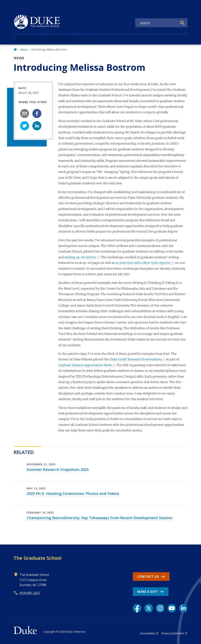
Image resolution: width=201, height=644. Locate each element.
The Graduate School (38, 558)
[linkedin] (37, 126)
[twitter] (25, 126)
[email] (25, 113)
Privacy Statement (173, 633)
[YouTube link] (172, 608)
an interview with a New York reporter (143, 263)
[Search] (182, 23)
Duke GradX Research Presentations (136, 359)
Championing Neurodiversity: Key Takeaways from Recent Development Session (100, 518)
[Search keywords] (156, 23)
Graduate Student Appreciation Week (85, 365)
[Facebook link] (137, 608)
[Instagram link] (160, 608)
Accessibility (147, 633)
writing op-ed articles (80, 257)
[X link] (149, 608)
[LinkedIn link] (183, 608)
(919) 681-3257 (30, 593)
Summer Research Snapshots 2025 (58, 469)
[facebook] (37, 113)
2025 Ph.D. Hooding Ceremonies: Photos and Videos (73, 494)
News (24, 49)
